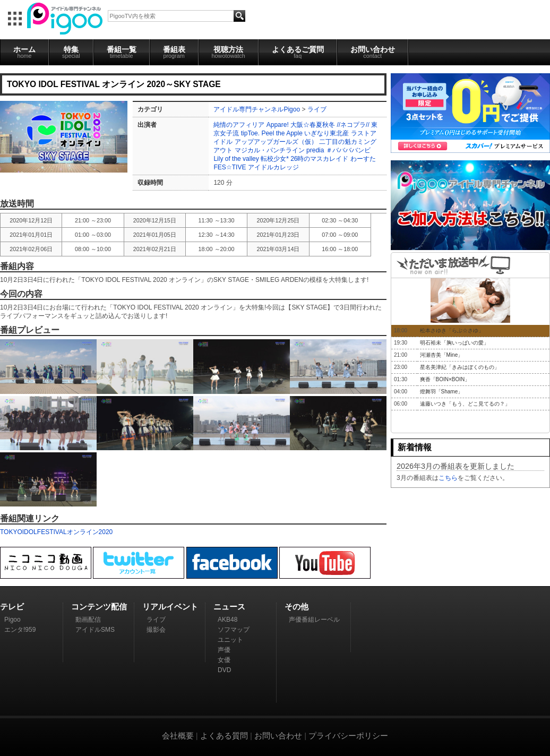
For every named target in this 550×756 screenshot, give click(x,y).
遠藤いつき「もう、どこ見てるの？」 (465, 404)
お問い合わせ (373, 52)
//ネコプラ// (353, 125)
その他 (297, 607)
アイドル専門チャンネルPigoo (257, 109)
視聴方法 (229, 52)
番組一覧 (122, 52)
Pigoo (12, 620)
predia (315, 150)
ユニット (230, 640)
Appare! (278, 125)
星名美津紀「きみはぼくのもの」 (460, 367)
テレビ (12, 607)
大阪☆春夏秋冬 (313, 125)
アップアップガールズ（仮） (276, 142)
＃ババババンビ (348, 150)
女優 (224, 660)
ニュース (229, 607)
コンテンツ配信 (99, 607)
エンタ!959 (20, 630)
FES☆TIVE (230, 167)
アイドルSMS (95, 630)
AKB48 (227, 620)
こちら (448, 478)
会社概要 (178, 736)
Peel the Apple (282, 133)
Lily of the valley (236, 159)
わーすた (363, 159)
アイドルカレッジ (273, 167)
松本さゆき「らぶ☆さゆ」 (452, 330)
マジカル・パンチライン (270, 150)
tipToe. (250, 133)
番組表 (174, 52)
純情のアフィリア (239, 125)
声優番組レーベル (314, 620)
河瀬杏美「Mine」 (442, 355)
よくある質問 (224, 736)
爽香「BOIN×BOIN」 (445, 379)
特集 (71, 52)
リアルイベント (170, 607)
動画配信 (88, 620)
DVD (224, 670)
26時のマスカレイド (319, 159)
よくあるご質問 (298, 52)
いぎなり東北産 (326, 133)
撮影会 (156, 630)
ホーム (24, 52)
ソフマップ (234, 630)
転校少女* (275, 159)
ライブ (317, 109)
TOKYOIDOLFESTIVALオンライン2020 (56, 532)
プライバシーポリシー (348, 736)
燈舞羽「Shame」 (442, 392)
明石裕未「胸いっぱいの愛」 (454, 343)
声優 (224, 650)
